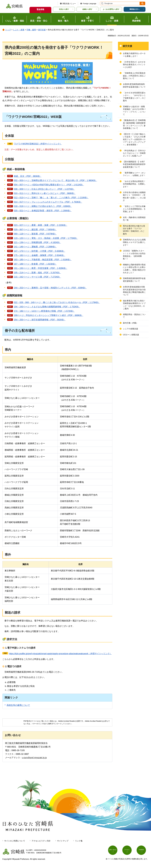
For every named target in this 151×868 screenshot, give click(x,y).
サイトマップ (63, 841)
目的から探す (64, 9)
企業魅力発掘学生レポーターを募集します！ (134, 55)
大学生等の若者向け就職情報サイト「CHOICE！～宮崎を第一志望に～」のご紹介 (134, 196)
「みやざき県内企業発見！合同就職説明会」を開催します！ (134, 184)
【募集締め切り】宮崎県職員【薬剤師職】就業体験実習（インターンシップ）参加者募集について (134, 124)
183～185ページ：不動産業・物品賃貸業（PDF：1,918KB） (43, 260)
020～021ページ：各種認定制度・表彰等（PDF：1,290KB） (43, 211)
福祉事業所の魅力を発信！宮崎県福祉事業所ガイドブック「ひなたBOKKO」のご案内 (134, 305)
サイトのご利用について (15, 841)
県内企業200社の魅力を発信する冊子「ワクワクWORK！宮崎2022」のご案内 (134, 230)
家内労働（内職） (130, 323)
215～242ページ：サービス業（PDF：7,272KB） (37, 277)
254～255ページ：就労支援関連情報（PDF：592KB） (40, 320)
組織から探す (87, 9)
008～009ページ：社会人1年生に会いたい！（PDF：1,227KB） (44, 189)
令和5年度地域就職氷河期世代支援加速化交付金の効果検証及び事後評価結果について (134, 291)
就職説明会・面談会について (134, 316)
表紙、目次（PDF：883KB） (28, 176)
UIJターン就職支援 (131, 335)
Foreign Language (90, 4)
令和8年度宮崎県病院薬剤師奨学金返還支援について (134, 85)
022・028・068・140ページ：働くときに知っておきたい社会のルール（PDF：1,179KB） (57, 302)
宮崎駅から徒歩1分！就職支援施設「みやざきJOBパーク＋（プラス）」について (134, 111)
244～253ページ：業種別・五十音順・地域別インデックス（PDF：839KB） (50, 288)
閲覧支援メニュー (69, 4)
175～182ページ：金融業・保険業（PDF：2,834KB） (39, 255)
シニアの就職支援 (130, 329)
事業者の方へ (134, 9)
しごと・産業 (19, 30)
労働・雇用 (31, 30)
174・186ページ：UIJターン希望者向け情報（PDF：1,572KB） (44, 311)
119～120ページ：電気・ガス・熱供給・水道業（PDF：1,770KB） (46, 238)
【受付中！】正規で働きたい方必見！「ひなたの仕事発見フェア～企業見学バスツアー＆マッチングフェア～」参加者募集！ (134, 139)
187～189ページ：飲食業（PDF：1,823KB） (35, 264)
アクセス (128, 851)
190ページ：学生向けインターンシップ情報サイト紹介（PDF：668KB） (48, 315)
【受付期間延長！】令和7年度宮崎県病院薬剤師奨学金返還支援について (134, 164)
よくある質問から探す (111, 9)
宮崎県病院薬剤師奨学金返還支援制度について (134, 280)
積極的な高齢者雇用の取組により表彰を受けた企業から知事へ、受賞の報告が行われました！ (134, 269)
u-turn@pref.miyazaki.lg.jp (34, 758)
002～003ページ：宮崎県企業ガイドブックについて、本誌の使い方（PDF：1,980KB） (55, 180)
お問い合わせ (114, 851)
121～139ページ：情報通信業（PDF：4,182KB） (37, 242)
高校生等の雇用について (18, 705)
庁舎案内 (143, 851)
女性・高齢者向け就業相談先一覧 (134, 219)
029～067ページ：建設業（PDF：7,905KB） (35, 230)
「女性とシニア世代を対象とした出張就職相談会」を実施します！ (134, 209)
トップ (8, 30)
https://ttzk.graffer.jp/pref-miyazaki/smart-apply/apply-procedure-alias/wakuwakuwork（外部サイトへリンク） (60, 654)
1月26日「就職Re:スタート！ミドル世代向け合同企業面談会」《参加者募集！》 (134, 255)
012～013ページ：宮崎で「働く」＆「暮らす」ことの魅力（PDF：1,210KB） (51, 198)
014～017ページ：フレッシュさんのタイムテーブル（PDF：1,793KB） (48, 202)
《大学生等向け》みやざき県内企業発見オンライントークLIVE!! (134, 65)
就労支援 (42, 30)
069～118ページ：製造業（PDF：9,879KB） (35, 234)
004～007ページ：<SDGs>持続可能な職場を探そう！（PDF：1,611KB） (49, 185)
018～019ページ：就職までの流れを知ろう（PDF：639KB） (43, 206)
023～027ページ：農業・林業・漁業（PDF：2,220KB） (41, 225)
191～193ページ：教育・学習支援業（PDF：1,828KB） (41, 268)
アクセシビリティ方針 (41, 841)
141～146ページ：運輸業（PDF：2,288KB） (35, 247)
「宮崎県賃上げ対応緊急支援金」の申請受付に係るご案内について (134, 76)
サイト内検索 (102, 3)
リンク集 (79, 841)
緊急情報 (40, 9)
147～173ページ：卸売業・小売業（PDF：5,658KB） (39, 251)
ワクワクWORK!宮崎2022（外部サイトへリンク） (38, 144)
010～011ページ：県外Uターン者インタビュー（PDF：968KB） (45, 193)
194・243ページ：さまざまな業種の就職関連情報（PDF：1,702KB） (47, 307)
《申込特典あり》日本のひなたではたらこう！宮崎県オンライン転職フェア (134, 153)
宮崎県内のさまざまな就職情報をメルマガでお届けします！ (134, 242)
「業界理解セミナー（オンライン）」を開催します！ (134, 174)
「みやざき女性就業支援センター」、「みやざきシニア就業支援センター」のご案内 (134, 97)
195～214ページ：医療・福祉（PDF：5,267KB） (37, 273)
